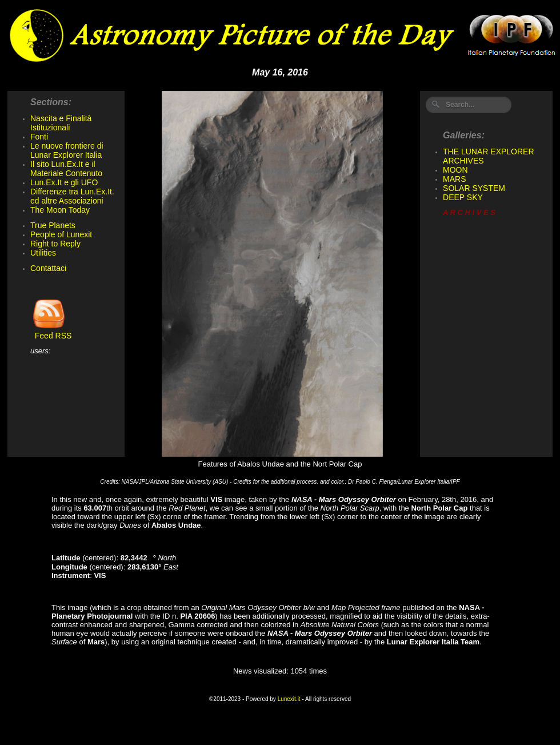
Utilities (43, 253)
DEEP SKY (463, 197)
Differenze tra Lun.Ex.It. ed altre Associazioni (72, 196)
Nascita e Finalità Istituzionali (61, 123)
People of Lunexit (61, 234)
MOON (455, 170)
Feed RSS (51, 332)
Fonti (39, 137)
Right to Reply (55, 244)
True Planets (53, 225)
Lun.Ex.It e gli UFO (64, 182)
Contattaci (48, 268)
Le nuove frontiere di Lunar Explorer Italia (67, 150)
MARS (454, 179)
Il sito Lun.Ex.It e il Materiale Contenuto (66, 169)
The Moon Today (60, 210)
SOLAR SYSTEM (474, 188)
